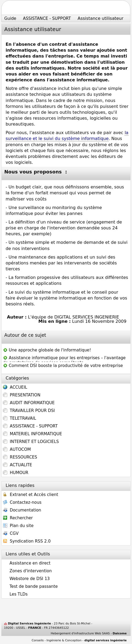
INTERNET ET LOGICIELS (31, 442)
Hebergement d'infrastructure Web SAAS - (89, 633)
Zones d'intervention (27, 571)
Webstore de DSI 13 (26, 579)
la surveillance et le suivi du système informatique (67, 136)
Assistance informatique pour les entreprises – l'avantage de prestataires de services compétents (64, 358)
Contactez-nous (22, 503)
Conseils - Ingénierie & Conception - (79, 640)
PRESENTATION (22, 395)
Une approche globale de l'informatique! (47, 350)
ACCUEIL (15, 388)
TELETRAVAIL (20, 418)
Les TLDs (15, 594)
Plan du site (18, 526)
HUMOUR (16, 473)
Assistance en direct (27, 563)
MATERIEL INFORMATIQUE (33, 434)
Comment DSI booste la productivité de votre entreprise (63, 366)
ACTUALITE (18, 465)
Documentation (22, 511)
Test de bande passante (30, 586)
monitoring (64, 208)
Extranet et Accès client (31, 495)
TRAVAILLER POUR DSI (29, 411)
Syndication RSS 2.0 (27, 542)
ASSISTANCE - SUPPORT (30, 426)
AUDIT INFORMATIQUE (29, 403)
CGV (11, 534)
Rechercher (18, 518)
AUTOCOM (17, 449)
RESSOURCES (20, 457)
